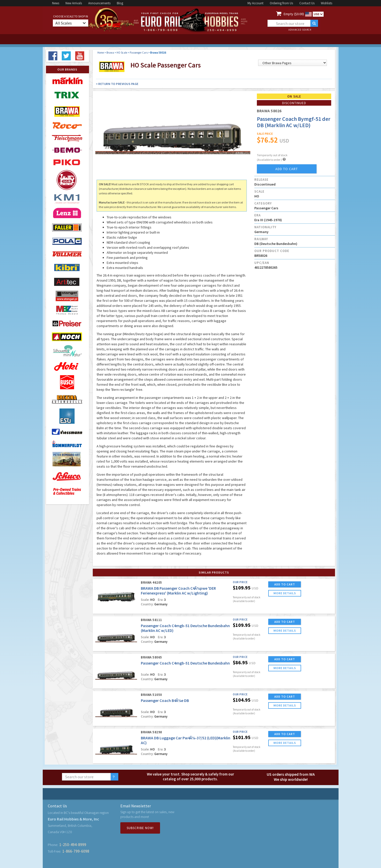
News (56, 3)
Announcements (99, 3)
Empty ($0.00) (294, 14)
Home (101, 53)
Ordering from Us (281, 3)
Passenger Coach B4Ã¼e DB (165, 700)
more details (285, 593)
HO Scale (122, 53)
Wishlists (327, 3)
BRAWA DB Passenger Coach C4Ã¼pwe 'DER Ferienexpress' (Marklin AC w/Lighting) (178, 591)
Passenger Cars (139, 53)
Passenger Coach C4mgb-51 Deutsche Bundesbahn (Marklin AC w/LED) (185, 628)
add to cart (287, 169)
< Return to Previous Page (117, 84)
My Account (255, 3)
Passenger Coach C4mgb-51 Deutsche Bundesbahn (185, 663)
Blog (120, 3)
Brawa (110, 53)
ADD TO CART (285, 584)
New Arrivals (74, 3)
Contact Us (307, 3)
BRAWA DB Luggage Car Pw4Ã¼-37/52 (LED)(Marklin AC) (186, 740)
